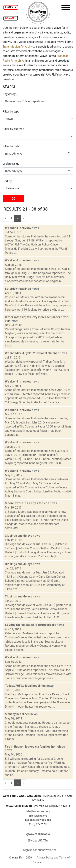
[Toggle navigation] (66, 7)
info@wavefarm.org (38, 812)
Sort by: (8, 181)
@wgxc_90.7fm (38, 840)
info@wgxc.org (38, 816)
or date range (11, 164)
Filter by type (11, 111)
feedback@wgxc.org (38, 820)
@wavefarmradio (38, 834)
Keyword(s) (10, 94)
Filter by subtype (13, 129)
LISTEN (11, 7)
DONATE (11, 18)
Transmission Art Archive (19, 47)
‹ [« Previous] (6, 218)
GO (14, 199)
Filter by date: (11, 146)
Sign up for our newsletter (40, 850)
